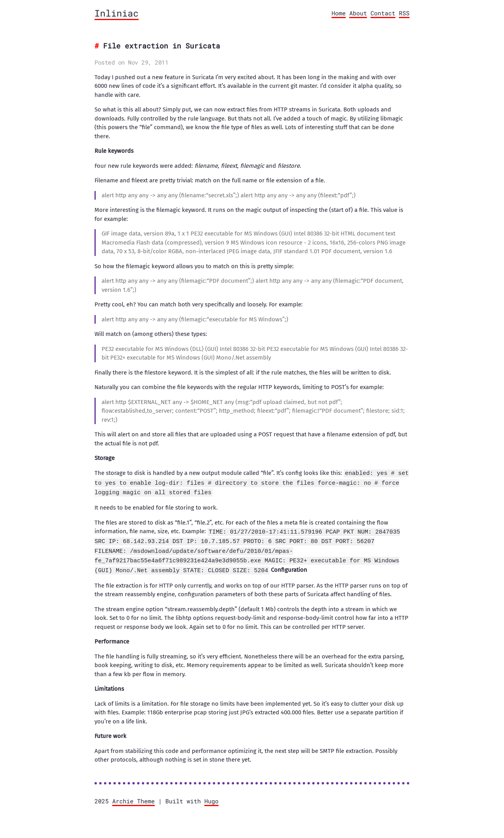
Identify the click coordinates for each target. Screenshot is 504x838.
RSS (404, 13)
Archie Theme (133, 798)
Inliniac (117, 13)
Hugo (211, 798)
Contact (383, 13)
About (358, 13)
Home (339, 13)
